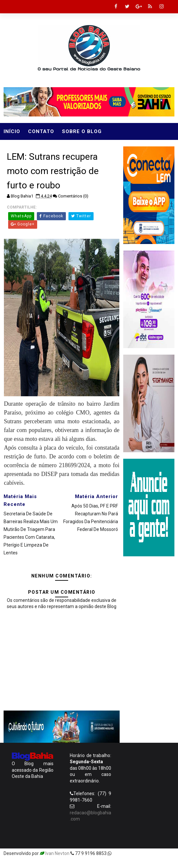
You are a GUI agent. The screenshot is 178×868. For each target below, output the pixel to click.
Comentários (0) (73, 196)
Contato (41, 131)
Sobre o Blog (82, 131)
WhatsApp (21, 216)
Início (12, 131)
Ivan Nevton (57, 853)
